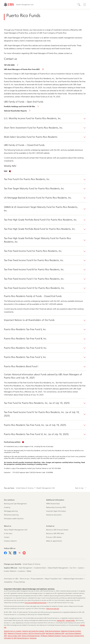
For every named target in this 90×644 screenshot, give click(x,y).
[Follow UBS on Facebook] (5, 553)
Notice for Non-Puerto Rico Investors (33, 631)
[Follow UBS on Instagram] (19, 553)
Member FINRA (70, 620)
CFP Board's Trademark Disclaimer (51, 636)
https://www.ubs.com (53, 609)
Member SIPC (61, 620)
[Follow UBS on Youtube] (24, 553)
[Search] (79, 5)
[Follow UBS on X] (10, 553)
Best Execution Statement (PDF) (55, 633)
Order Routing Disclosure (53, 631)
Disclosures (33, 638)
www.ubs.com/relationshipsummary (36, 603)
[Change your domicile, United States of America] (31, 564)
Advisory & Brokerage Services (31, 636)
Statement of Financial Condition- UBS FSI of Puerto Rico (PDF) (26, 633)
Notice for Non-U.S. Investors (13, 631)
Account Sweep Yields (14, 636)
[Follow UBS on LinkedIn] (15, 553)
